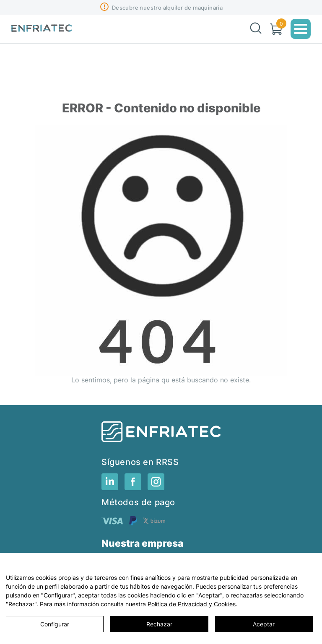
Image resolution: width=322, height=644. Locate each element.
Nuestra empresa (142, 544)
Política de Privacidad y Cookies (192, 604)
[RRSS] (110, 488)
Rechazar (159, 624)
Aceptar (264, 624)
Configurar (55, 624)
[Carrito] (276, 29)
